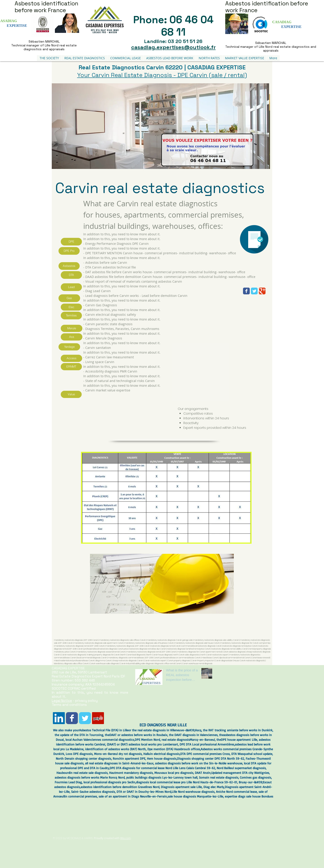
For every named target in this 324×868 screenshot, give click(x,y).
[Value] (71, 394)
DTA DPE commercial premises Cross (205, 754)
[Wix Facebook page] (246, 291)
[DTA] (71, 275)
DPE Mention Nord (147, 740)
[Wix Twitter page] (254, 291)
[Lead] (71, 287)
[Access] (71, 358)
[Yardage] (69, 347)
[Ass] (72, 337)
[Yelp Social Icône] (98, 718)
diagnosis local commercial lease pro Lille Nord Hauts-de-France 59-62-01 (187, 782)
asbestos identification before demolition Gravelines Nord (120, 787)
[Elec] (71, 307)
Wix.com (125, 838)
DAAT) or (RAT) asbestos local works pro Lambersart (143, 744)
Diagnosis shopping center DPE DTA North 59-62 (211, 758)
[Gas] (69, 298)
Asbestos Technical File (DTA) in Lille (104, 730)
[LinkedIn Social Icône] (59, 718)
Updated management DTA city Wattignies (240, 773)
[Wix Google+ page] (262, 291)
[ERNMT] (71, 367)
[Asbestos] (69, 266)
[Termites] (71, 316)
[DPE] (71, 242)
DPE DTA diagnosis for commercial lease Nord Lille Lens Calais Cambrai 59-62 (162, 768)
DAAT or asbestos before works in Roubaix (138, 735)
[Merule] (72, 328)
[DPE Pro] (69, 251)
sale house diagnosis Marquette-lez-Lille (195, 796)
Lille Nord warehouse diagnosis (193, 792)
